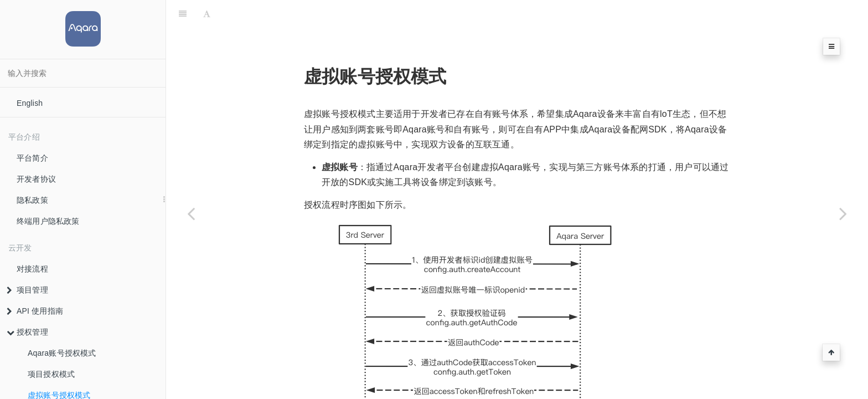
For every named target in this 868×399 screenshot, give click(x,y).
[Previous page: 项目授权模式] (191, 213)
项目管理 (27, 290)
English (30, 103)
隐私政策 (32, 200)
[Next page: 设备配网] (843, 213)
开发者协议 (36, 179)
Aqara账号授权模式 (62, 353)
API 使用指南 (35, 311)
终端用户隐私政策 (48, 221)
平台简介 (32, 158)
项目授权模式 (51, 374)
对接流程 (32, 269)
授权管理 (27, 332)
